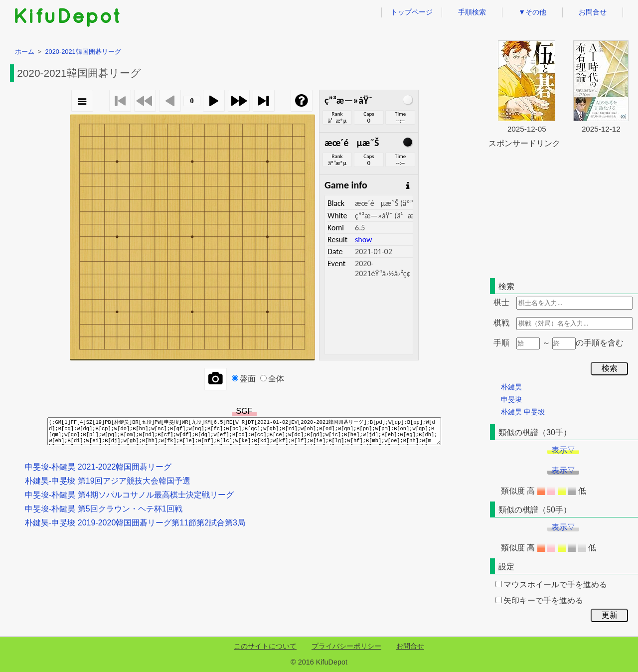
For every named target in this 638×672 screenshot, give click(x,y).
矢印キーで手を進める (539, 600)
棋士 (501, 302)
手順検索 (472, 12)
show (363, 240)
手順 (501, 343)
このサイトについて (265, 646)
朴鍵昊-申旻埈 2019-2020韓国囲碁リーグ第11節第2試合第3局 (135, 523)
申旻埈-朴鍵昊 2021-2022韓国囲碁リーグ (98, 467)
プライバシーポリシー (346, 646)
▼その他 (532, 12)
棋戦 (501, 323)
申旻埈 (511, 399)
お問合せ (593, 12)
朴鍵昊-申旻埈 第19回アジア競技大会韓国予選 (108, 481)
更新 (610, 615)
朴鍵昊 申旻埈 (523, 412)
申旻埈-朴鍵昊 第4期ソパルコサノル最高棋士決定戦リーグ (129, 495)
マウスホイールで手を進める (551, 585)
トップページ (412, 12)
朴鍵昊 (511, 387)
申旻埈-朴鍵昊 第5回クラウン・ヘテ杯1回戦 (104, 509)
